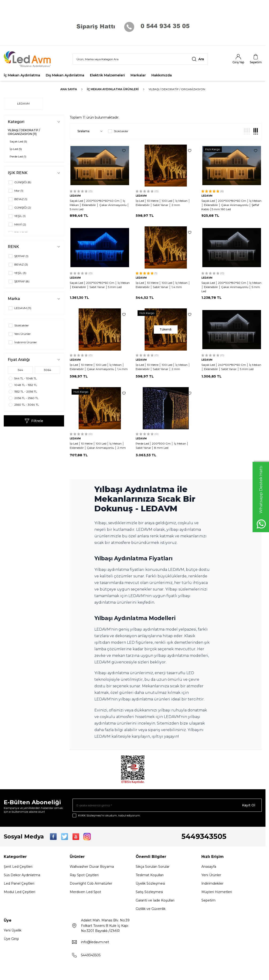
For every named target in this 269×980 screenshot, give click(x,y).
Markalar (138, 75)
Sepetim (208, 900)
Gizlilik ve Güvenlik (151, 909)
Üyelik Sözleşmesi (150, 883)
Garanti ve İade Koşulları (155, 900)
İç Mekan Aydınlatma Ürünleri (113, 89)
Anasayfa (209, 867)
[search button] (198, 59)
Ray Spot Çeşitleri (84, 875)
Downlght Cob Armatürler (91, 883)
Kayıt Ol (249, 805)
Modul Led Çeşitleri (19, 892)
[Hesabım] (238, 59)
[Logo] (31, 59)
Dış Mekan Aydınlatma (65, 75)
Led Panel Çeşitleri (19, 883)
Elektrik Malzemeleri (107, 75)
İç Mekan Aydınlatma (22, 75)
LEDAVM (23, 103)
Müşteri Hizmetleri (217, 892)
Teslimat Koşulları (150, 875)
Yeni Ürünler (211, 875)
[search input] (140, 59)
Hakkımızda (162, 75)
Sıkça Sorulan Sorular (153, 867)
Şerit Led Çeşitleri (18, 867)
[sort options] (89, 131)
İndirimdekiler (212, 883)
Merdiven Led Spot (85, 892)
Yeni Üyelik (13, 930)
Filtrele (34, 421)
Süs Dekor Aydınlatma (22, 875)
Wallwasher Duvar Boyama (92, 867)
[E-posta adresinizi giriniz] (167, 805)
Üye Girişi (11, 939)
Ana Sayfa (69, 89)
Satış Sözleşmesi (149, 892)
